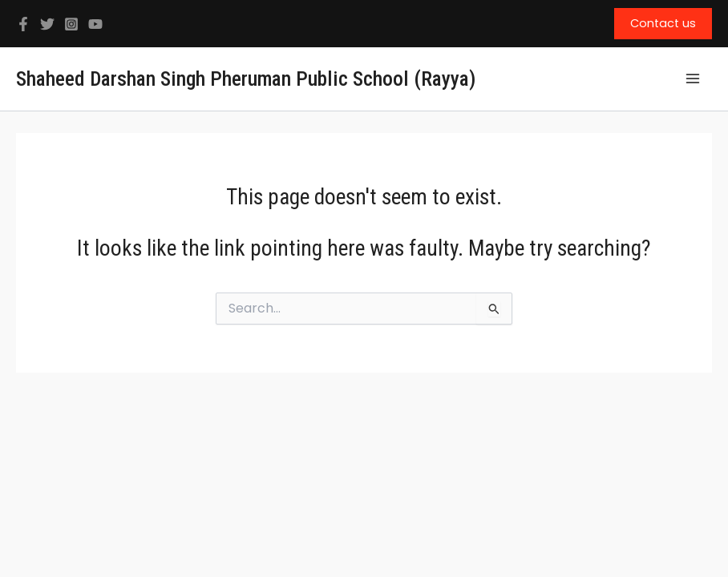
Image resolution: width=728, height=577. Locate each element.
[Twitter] (47, 24)
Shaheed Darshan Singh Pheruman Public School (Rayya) (246, 79)
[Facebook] (23, 24)
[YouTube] (95, 24)
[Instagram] (71, 24)
